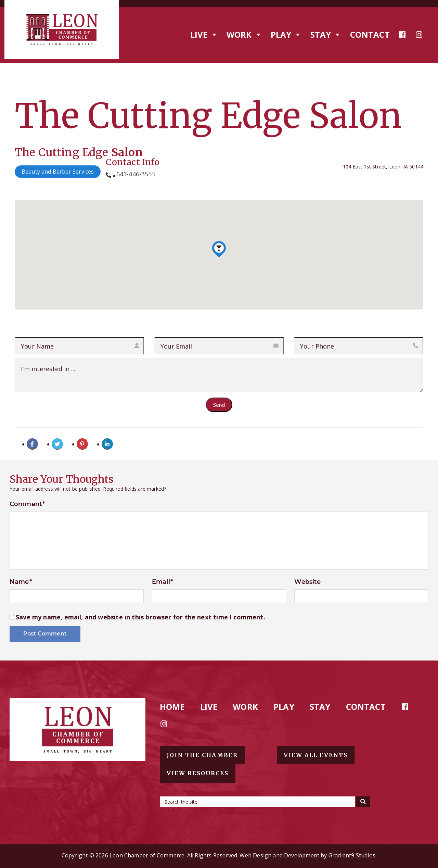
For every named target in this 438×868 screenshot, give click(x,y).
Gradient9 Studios (352, 855)
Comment (27, 504)
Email (162, 582)
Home (172, 707)
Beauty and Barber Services (58, 172)
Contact (370, 34)
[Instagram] (419, 35)
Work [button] (244, 34)
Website (307, 582)
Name (21, 582)
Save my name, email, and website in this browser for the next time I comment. (140, 617)
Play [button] (286, 34)
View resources (198, 773)
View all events (316, 755)
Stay (320, 707)
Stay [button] (326, 34)
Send (219, 405)
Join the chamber (202, 755)
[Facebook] (402, 35)
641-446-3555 (136, 174)
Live (209, 707)
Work (245, 707)
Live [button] (204, 34)
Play (284, 707)
